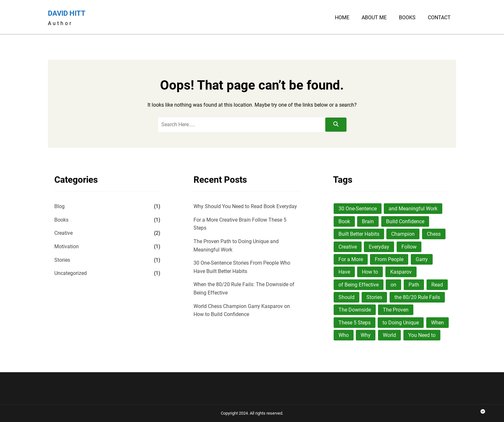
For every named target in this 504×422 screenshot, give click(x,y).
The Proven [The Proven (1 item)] (396, 310)
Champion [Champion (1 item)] (403, 234)
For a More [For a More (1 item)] (351, 259)
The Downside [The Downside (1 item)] (355, 310)
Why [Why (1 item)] (366, 335)
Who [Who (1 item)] (344, 335)
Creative (63, 233)
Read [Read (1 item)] (437, 285)
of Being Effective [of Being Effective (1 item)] (359, 285)
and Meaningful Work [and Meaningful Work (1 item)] (413, 209)
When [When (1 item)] (437, 323)
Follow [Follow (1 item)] (409, 247)
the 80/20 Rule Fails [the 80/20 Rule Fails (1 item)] (417, 297)
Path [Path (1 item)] (414, 285)
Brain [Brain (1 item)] (368, 221)
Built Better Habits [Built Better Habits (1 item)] (359, 234)
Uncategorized (71, 273)
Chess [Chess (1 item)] (434, 234)
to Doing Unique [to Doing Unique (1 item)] (401, 323)
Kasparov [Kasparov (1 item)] (401, 272)
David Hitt (67, 13)
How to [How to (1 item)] (370, 272)
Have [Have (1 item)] (344, 272)
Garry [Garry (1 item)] (422, 259)
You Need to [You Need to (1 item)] (422, 335)
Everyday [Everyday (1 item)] (379, 247)
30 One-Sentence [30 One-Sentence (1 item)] (358, 209)
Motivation (67, 246)
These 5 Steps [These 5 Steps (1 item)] (355, 323)
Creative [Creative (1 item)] (348, 247)
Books (407, 18)
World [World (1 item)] (389, 335)
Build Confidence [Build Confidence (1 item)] (405, 221)
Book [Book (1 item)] (344, 221)
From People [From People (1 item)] (389, 259)
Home (342, 18)
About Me (374, 18)
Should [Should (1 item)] (346, 297)
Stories (62, 260)
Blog (59, 206)
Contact (439, 18)
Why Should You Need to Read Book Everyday (245, 206)
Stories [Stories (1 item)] (374, 297)
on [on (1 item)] (393, 285)
